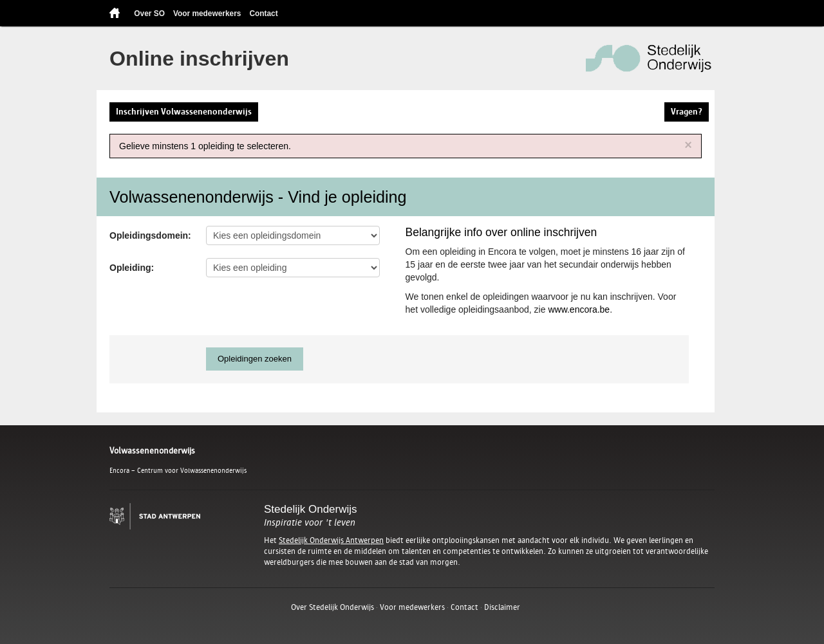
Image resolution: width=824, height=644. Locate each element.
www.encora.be (579, 309)
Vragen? (687, 112)
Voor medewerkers (207, 14)
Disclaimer (502, 607)
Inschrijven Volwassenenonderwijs (184, 112)
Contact (263, 14)
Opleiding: (132, 268)
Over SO (149, 14)
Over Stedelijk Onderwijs (332, 607)
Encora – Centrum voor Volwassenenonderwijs (178, 470)
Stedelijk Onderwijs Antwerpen (331, 540)
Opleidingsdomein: (150, 235)
